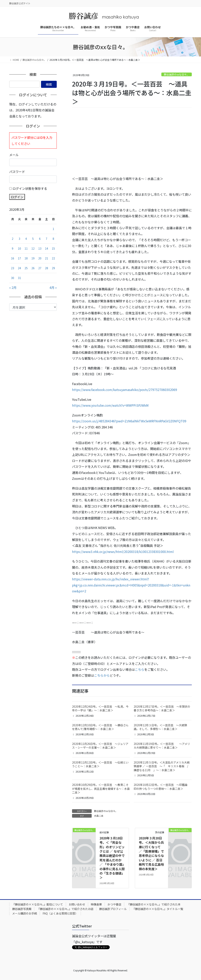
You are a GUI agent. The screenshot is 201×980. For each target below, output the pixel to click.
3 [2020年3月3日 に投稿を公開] (19, 239)
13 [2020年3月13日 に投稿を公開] (40, 248)
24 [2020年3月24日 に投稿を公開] (19, 268)
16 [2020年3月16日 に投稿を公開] (13, 258)
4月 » (53, 287)
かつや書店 (114, 904)
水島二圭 (99, 816)
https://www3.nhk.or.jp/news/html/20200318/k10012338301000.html (123, 552)
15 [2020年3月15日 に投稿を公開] (53, 248)
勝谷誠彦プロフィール (113, 909)
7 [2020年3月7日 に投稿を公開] (47, 239)
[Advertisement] (132, 142)
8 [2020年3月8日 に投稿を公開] (53, 239)
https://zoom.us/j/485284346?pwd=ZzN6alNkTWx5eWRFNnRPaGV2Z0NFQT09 (129, 421)
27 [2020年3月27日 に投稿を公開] (40, 268)
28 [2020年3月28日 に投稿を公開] (47, 268)
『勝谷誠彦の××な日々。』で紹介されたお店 (65, 909)
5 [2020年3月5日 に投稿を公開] (33, 239)
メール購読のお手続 (25, 913)
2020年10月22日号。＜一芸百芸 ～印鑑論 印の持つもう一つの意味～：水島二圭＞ (162, 787)
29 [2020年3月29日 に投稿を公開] (53, 268)
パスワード (17, 172)
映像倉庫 (96, 904)
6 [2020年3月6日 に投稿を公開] (40, 239)
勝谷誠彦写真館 (22, 909)
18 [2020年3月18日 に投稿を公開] (26, 258)
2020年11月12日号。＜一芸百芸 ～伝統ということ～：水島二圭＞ (100, 764)
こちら (140, 669)
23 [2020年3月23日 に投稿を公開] (13, 268)
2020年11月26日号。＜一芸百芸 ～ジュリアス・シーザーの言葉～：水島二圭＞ (100, 746)
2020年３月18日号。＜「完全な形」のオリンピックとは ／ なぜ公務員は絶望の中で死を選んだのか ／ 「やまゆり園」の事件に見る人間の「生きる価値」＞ (112, 858)
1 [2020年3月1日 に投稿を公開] (53, 229)
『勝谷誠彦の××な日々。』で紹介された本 (154, 904)
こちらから (102, 675)
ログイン (17, 197)
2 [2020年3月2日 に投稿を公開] (13, 239)
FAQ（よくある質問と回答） (60, 913)
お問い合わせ (77, 904)
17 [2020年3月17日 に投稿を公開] (19, 258)
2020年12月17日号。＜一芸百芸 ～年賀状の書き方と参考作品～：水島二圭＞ (162, 708)
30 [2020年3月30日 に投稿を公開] (13, 278)
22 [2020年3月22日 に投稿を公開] (53, 258)
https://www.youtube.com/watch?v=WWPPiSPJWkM (110, 405)
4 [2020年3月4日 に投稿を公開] (26, 239)
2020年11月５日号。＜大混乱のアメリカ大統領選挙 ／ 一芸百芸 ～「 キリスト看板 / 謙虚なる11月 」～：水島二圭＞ (162, 766)
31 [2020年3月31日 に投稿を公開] (19, 278)
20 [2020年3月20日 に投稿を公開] (40, 258)
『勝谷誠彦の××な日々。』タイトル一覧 (158, 909)
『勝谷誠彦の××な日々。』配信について (38, 904)
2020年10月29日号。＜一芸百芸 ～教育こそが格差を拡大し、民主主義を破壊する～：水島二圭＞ (101, 789)
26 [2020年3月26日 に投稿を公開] (33, 268)
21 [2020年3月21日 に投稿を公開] (47, 258)
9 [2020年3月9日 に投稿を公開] (13, 248)
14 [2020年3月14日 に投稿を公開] (47, 248)
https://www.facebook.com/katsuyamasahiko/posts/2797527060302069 (125, 390)
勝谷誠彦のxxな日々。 (177, 74)
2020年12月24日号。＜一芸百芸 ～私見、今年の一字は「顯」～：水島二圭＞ (100, 708)
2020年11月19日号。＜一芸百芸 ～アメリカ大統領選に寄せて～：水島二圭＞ (162, 746)
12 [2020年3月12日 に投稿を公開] (33, 248)
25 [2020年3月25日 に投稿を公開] (26, 268)
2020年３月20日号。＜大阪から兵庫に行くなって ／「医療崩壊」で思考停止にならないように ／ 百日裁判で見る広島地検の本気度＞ (151, 853)
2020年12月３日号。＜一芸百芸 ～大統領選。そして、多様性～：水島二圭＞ (160, 727)
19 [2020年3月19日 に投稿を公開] (33, 258)
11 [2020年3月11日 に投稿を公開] (26, 248)
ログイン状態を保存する (30, 188)
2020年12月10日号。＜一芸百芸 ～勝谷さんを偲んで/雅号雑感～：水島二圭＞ (100, 727)
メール (14, 155)
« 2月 (13, 287)
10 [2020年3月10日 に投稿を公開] (19, 248)
